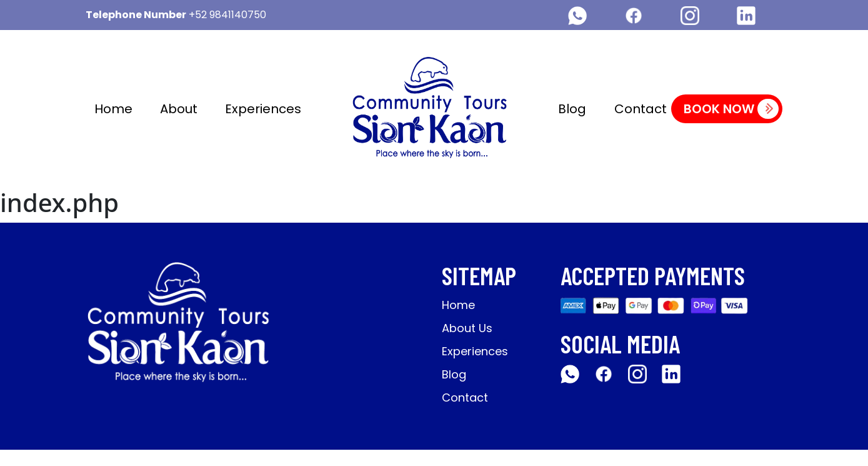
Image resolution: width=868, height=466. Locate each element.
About (179, 109)
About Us (467, 328)
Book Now (731, 109)
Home (113, 109)
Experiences (263, 109)
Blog (572, 109)
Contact (641, 109)
